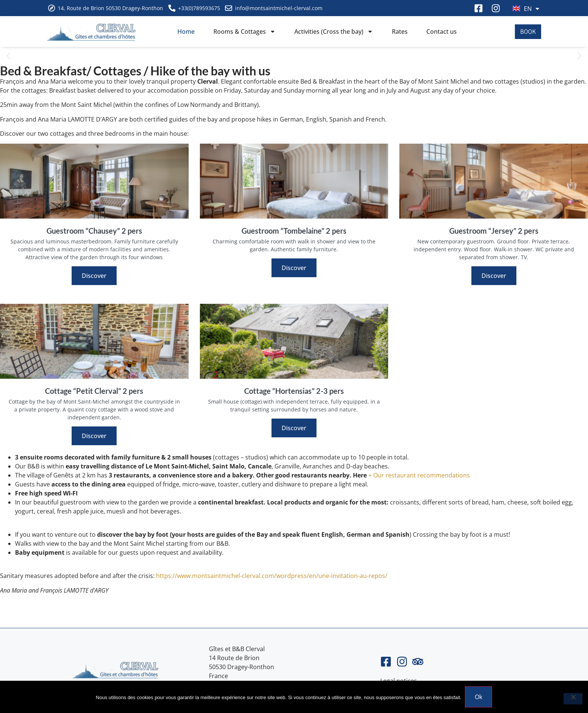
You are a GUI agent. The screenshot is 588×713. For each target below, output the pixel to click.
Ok (478, 697)
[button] (8, 56)
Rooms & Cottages (244, 32)
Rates (400, 32)
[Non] (573, 699)
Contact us (442, 32)
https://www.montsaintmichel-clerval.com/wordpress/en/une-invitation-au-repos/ (272, 576)
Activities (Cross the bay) (334, 32)
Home (186, 32)
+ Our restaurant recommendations (418, 475)
